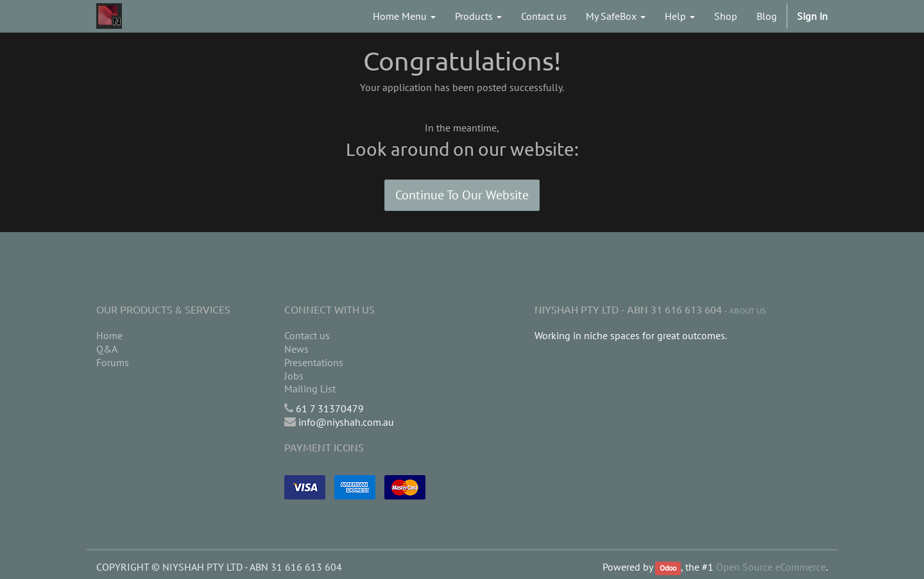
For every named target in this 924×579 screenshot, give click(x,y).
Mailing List (310, 389)
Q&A (107, 349)
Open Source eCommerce (771, 567)
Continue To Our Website (462, 195)
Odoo (668, 568)
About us (747, 310)
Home (109, 335)
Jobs (294, 376)
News (296, 349)
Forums (113, 362)
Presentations (314, 362)
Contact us (307, 335)
